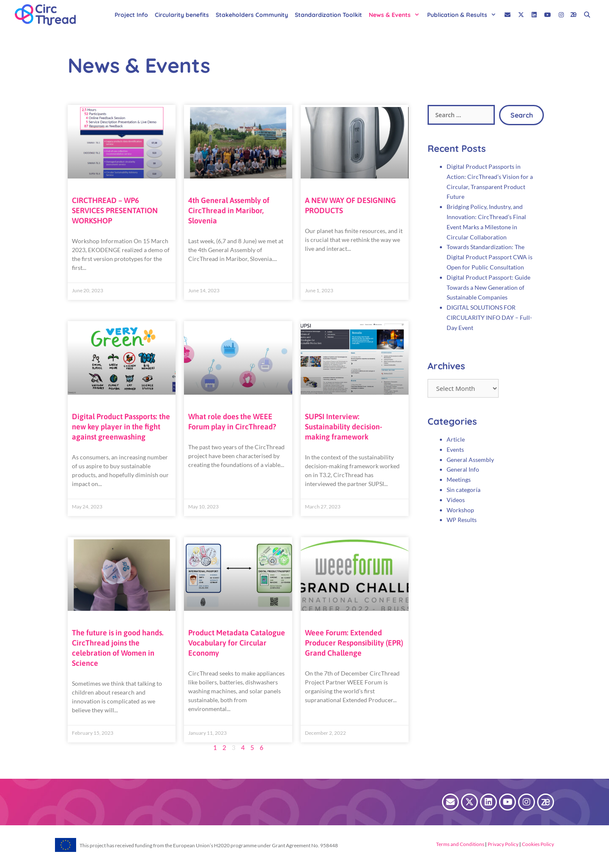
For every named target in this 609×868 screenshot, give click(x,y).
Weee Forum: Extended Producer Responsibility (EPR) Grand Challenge (354, 643)
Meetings (459, 479)
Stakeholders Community (252, 15)
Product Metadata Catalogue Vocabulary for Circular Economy (237, 643)
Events (455, 449)
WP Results (462, 520)
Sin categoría (464, 490)
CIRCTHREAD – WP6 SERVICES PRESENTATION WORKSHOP (115, 210)
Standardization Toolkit (328, 15)
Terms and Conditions (460, 844)
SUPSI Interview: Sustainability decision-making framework (344, 427)
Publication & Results (464, 15)
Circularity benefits (182, 15)
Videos (456, 500)
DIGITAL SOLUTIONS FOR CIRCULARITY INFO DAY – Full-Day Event (489, 317)
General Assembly (470, 460)
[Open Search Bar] (587, 15)
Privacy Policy (503, 844)
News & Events (396, 15)
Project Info (131, 15)
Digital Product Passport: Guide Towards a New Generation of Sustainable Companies (488, 287)
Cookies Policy (538, 844)
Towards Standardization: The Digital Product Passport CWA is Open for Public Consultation (490, 257)
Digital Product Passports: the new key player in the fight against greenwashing (121, 427)
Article (456, 439)
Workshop (460, 510)
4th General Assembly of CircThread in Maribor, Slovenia (229, 210)
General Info (463, 469)
